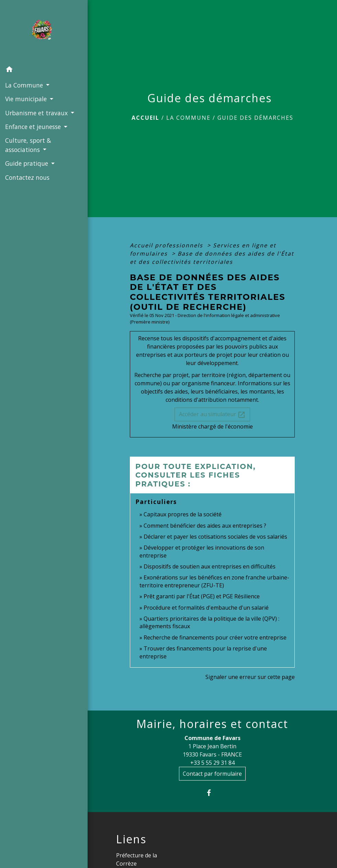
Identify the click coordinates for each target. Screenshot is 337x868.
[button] (44, 70)
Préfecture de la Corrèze (137, 859)
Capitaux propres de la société (183, 514)
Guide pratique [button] (27, 163)
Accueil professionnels (167, 245)
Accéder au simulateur (212, 415)
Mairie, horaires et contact (212, 724)
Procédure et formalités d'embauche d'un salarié (206, 608)
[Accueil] (44, 32)
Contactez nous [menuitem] (27, 177)
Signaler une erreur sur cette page (250, 677)
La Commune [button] (25, 85)
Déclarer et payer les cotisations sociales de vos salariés (215, 537)
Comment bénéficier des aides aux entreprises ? (205, 526)
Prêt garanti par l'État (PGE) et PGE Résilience (202, 596)
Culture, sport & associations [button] (28, 145)
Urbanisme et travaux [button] (37, 113)
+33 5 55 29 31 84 (212, 763)
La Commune (188, 118)
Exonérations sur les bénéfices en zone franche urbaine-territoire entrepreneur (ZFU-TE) (214, 581)
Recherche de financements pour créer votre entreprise (215, 637)
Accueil (145, 118)
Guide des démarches (255, 118)
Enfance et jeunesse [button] (34, 127)
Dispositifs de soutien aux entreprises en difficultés (210, 566)
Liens (131, 839)
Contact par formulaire (212, 774)
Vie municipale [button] (27, 99)
